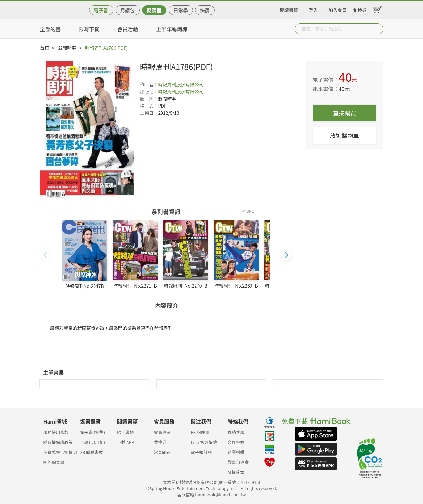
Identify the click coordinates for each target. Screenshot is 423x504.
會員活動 (128, 29)
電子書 (101, 10)
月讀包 (127, 10)
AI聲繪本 (236, 472)
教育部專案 (238, 462)
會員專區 (162, 432)
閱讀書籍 (289, 9)
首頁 (45, 48)
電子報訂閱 (201, 452)
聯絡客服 (236, 432)
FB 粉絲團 (200, 432)
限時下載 (89, 29)
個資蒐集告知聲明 (60, 452)
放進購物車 (345, 135)
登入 (313, 9)
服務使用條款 (56, 432)
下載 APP (125, 442)
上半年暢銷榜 (172, 29)
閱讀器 (154, 10)
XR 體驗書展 (91, 452)
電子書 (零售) (92, 432)
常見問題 (162, 452)
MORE (248, 211)
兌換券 (360, 9)
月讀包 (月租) (92, 442)
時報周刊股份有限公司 (181, 84)
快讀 (205, 10)
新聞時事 (67, 48)
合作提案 (236, 442)
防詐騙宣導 (54, 462)
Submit (378, 29)
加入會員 (338, 9)
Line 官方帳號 (204, 442)
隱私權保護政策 (58, 442)
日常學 (180, 10)
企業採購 (236, 452)
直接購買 (345, 113)
